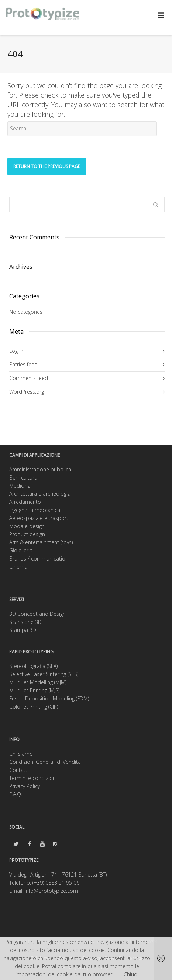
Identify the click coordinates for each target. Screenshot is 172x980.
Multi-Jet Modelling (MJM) (38, 682)
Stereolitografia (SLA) (33, 666)
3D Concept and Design (37, 614)
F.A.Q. (16, 794)
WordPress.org (27, 392)
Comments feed (29, 378)
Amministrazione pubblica (40, 469)
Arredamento (25, 502)
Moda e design (27, 526)
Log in (16, 351)
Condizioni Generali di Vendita (45, 762)
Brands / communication (39, 559)
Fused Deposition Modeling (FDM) (49, 698)
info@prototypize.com (51, 891)
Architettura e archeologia (40, 494)
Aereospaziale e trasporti (39, 518)
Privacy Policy (25, 786)
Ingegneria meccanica (35, 510)
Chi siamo (21, 754)
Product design (27, 534)
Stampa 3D (23, 630)
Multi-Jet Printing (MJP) (34, 690)
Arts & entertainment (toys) (41, 542)
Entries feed (23, 364)
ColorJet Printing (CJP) (34, 707)
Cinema (18, 567)
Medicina (20, 486)
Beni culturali (24, 477)
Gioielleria (21, 550)
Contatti (19, 770)
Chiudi (131, 974)
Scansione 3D (25, 622)
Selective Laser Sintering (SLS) (44, 674)
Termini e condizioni (33, 778)
